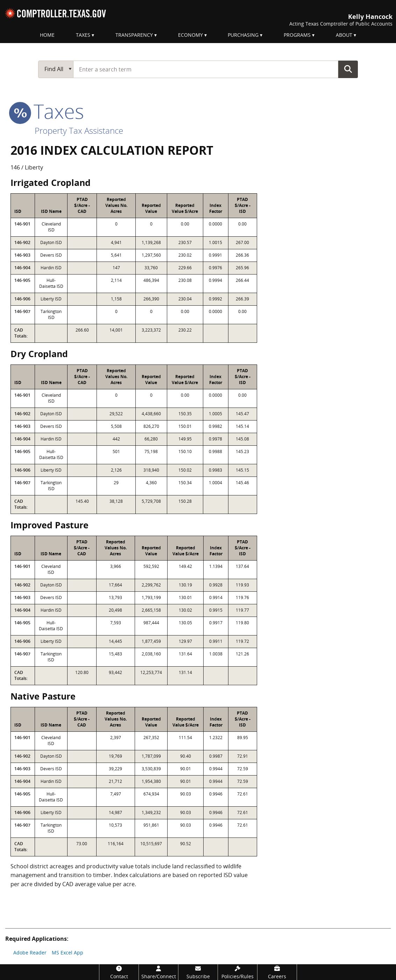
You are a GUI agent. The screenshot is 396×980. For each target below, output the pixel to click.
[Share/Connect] (158, 972)
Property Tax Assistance (79, 130)
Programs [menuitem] (297, 35)
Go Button (348, 69)
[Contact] (119, 972)
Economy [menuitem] (190, 35)
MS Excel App (68, 953)
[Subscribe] (198, 972)
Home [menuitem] (47, 35)
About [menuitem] (344, 35)
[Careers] (277, 972)
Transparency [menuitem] (134, 35)
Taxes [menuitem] (83, 35)
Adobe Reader (30, 953)
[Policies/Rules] (238, 972)
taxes (47, 111)
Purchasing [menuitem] (243, 35)
